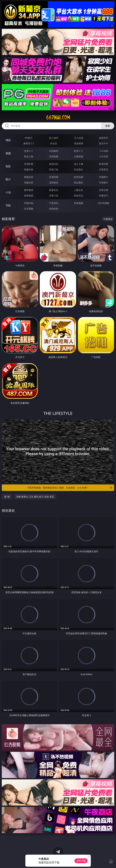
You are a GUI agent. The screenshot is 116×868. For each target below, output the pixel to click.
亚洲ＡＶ (29, 151)
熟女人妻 (29, 156)
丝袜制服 (54, 156)
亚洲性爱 (29, 164)
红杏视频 (29, 209)
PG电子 (29, 138)
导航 (8, 205)
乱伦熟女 (79, 169)
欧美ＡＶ (79, 151)
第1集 (7, 497)
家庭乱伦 (54, 190)
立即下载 (81, 861)
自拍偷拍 (54, 151)
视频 (8, 153)
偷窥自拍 (29, 177)
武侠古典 (104, 190)
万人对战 (79, 138)
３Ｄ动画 (104, 151)
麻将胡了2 (29, 143)
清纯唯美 (54, 182)
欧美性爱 (104, 164)
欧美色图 (79, 177)
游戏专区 (104, 138)
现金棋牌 (79, 143)
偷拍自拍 (54, 164)
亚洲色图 (54, 177)
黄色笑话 (79, 196)
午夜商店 (54, 203)
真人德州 (54, 138)
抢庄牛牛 (104, 143)
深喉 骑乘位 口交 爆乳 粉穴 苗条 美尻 (35, 497)
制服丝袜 (29, 169)
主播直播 (79, 156)
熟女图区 (79, 182)
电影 (8, 166)
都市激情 (29, 190)
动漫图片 (104, 177)
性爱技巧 (104, 196)
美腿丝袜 (29, 182)
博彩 (8, 140)
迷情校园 (29, 196)
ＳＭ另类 (104, 156)
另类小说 (54, 196)
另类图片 (104, 182)
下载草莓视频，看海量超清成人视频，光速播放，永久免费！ (70, 488)
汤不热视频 (104, 203)
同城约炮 (29, 203)
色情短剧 (54, 209)
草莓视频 (79, 203)
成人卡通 (79, 164)
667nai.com (58, 118)
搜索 (108, 126)
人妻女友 (79, 190)
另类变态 (104, 169)
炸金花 (54, 143)
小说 (8, 192)
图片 (8, 179)
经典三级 (54, 169)
